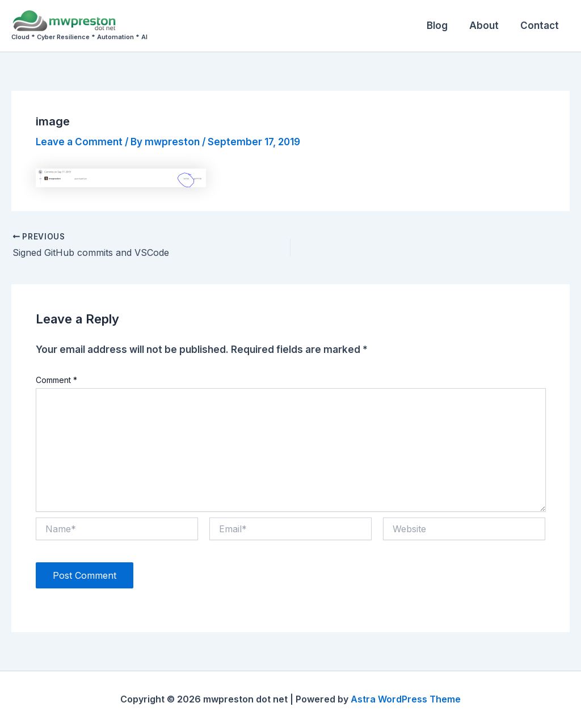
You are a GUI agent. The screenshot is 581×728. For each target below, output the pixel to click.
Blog (443, 26)
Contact (541, 26)
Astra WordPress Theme (406, 700)
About (487, 26)
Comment (56, 380)
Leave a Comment (79, 142)
